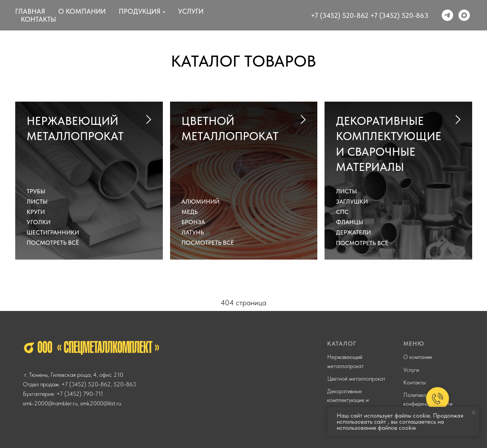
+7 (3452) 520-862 (340, 15)
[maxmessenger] (464, 15)
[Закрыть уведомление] (474, 413)
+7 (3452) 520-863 (399, 15)
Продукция (140, 11)
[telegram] (447, 15)
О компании (82, 11)
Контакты (38, 19)
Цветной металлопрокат (356, 379)
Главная (30, 11)
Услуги (191, 11)
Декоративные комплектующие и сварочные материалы (354, 400)
